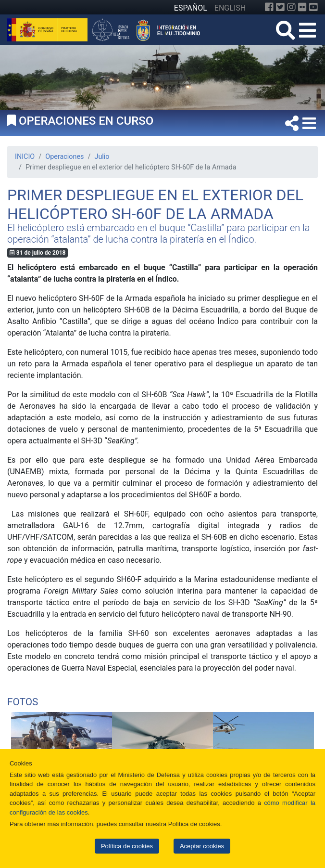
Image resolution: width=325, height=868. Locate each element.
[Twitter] (280, 7)
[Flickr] (302, 7)
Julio (102, 157)
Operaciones (64, 157)
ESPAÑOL (191, 8)
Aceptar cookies (202, 846)
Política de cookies (127, 846)
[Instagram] (291, 7)
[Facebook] (269, 7)
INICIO (25, 157)
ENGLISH (230, 8)
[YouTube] (313, 7)
